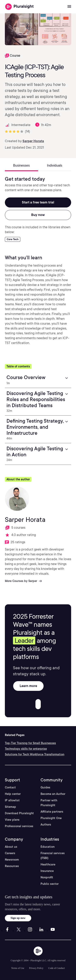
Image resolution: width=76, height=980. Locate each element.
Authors (46, 825)
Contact (10, 787)
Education (48, 847)
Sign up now (18, 918)
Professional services (19, 826)
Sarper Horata (33, 141)
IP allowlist (12, 800)
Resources (12, 866)
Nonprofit (47, 877)
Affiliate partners (52, 812)
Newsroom (12, 860)
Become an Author (53, 794)
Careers (10, 853)
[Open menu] (69, 7)
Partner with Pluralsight (49, 803)
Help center (13, 794)
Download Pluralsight (19, 813)
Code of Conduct (57, 968)
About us (11, 847)
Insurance (47, 871)
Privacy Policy (36, 968)
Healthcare (48, 864)
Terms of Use (18, 968)
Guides (45, 787)
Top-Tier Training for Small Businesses (30, 743)
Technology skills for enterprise (26, 749)
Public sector (50, 884)
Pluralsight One (51, 818)
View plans (12, 820)
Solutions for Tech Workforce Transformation (35, 754)
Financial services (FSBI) (53, 856)
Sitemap (10, 807)
